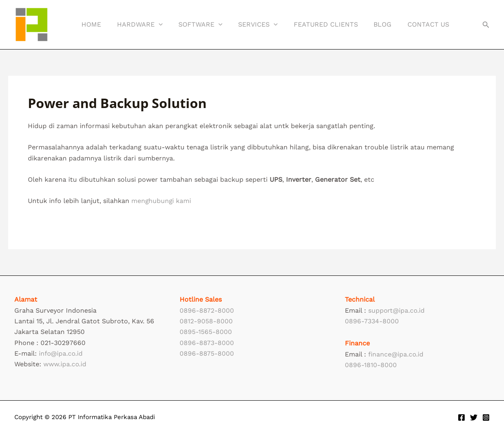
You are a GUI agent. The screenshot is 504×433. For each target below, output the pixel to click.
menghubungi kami (162, 201)
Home (90, 24)
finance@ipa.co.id (396, 354)
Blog (368, 24)
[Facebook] (461, 417)
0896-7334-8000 (372, 321)
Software (194, 25)
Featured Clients (314, 24)
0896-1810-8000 (371, 365)
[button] (155, 25)
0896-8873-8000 (207, 343)
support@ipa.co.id (397, 310)
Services (249, 25)
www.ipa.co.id (65, 364)
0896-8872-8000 (207, 310)
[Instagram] (486, 417)
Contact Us (411, 24)
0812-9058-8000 (206, 321)
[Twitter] (474, 417)
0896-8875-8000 (207, 353)
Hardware (136, 25)
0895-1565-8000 (206, 332)
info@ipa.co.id (61, 353)
